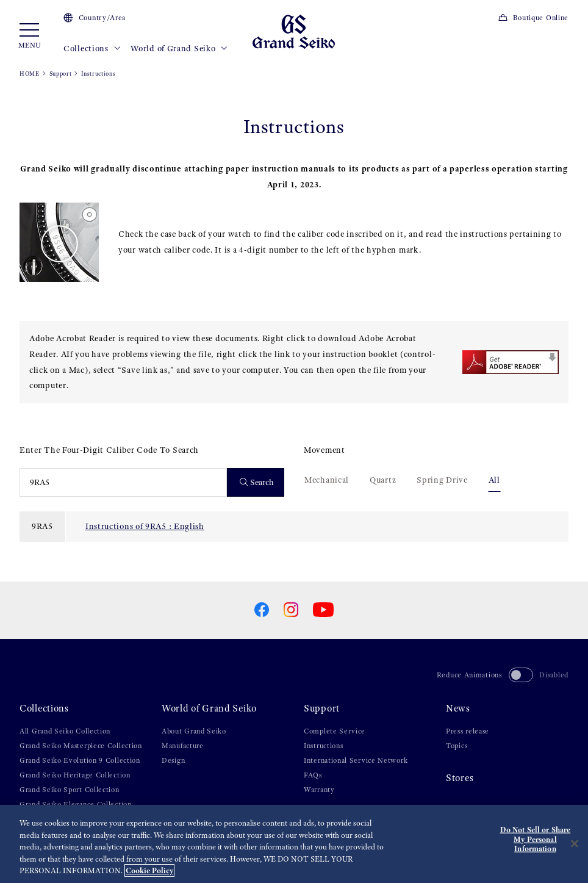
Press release (468, 731)
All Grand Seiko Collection (65, 731)
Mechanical (327, 480)
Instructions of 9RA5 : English (145, 526)
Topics (457, 746)
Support (61, 74)
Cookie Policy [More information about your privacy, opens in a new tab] (149, 870)
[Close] (575, 844)
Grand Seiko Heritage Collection (75, 775)
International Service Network (356, 760)
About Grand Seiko (194, 731)
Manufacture (183, 746)
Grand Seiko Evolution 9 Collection (80, 760)
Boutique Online (533, 18)
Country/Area (95, 18)
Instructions (323, 746)
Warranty (319, 790)
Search (257, 482)
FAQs (313, 775)
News (458, 708)
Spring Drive (442, 480)
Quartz (383, 480)
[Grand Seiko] (294, 31)
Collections (92, 49)
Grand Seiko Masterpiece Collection (81, 746)
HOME (30, 74)
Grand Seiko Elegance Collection (76, 804)
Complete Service (335, 731)
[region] (294, 844)
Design (173, 760)
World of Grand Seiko (179, 49)
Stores (460, 778)
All (494, 480)
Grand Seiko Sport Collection (70, 790)
